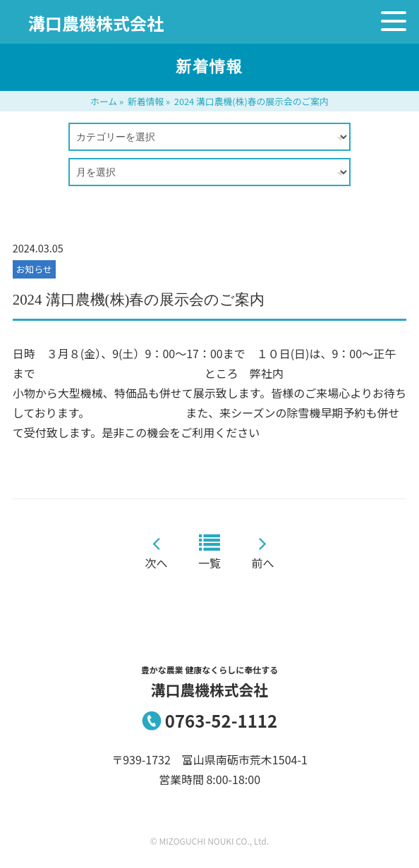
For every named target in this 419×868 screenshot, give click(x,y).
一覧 (209, 563)
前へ (263, 563)
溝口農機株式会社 (96, 23)
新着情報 (146, 101)
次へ (156, 563)
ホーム (104, 101)
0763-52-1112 (221, 721)
